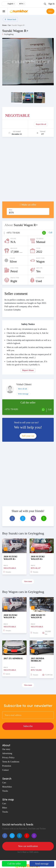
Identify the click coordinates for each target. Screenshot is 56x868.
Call (51, 232)
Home (4, 25)
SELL (50, 11)
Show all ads (22, 389)
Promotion (7, 766)
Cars (4, 783)
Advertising (7, 753)
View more (28, 581)
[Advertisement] (28, 171)
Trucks (5, 791)
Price (11, 210)
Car (9, 25)
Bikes (5, 808)
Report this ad (41, 124)
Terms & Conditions (11, 762)
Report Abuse (28, 370)
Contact (6, 770)
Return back (11, 19)
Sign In (51, 4)
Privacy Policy (8, 758)
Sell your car (28, 436)
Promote (15, 124)
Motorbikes (7, 787)
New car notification (28, 846)
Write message (23, 394)
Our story (6, 749)
